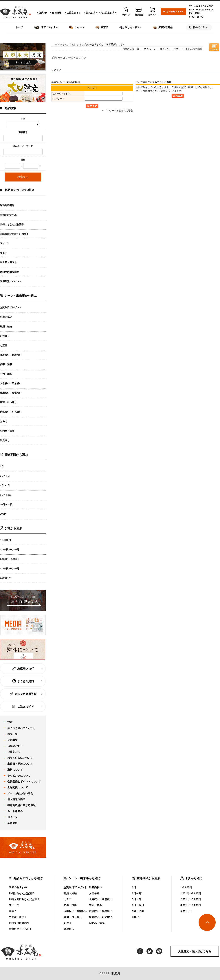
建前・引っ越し (8, 402)
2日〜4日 (5, 476)
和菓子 (4, 253)
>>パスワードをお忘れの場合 (117, 111)
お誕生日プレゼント (11, 307)
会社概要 (57, 13)
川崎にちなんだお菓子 (12, 224)
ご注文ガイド (74, 13)
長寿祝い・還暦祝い (11, 355)
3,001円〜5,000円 (10, 569)
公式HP (43, 13)
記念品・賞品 (7, 431)
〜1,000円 (5, 540)
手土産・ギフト (8, 262)
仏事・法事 (6, 364)
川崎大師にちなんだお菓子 (14, 234)
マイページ (150, 49)
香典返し (5, 440)
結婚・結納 (6, 326)
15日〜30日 (6, 504)
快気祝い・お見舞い (11, 412)
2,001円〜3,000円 (10, 559)
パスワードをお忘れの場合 (188, 49)
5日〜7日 (5, 485)
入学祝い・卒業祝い (11, 383)
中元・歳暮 (6, 374)
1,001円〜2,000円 (10, 550)
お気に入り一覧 (131, 49)
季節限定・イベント (11, 281)
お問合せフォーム (175, 12)
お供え (4, 421)
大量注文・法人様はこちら (195, 951)
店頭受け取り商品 (10, 272)
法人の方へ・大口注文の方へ (102, 13)
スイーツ (5, 243)
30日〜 (4, 514)
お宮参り (5, 336)
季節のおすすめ (8, 215)
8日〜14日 (6, 495)
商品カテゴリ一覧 (63, 58)
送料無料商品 (7, 205)
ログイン (164, 49)
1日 (2, 466)
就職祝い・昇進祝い (11, 393)
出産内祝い (6, 317)
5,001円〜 (5, 578)
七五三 (4, 345)
